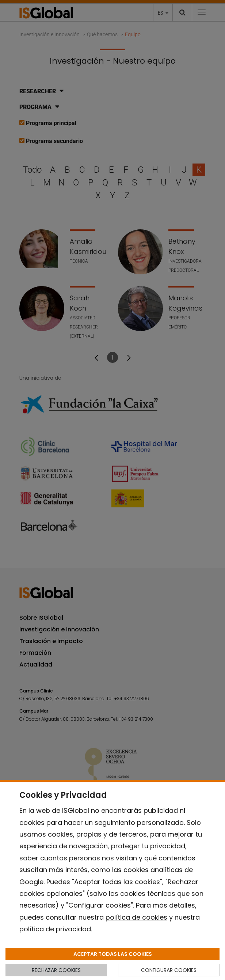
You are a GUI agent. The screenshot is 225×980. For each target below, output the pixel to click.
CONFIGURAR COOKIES (169, 970)
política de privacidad (55, 929)
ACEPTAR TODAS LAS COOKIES (113, 954)
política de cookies (136, 917)
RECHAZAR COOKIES (56, 970)
